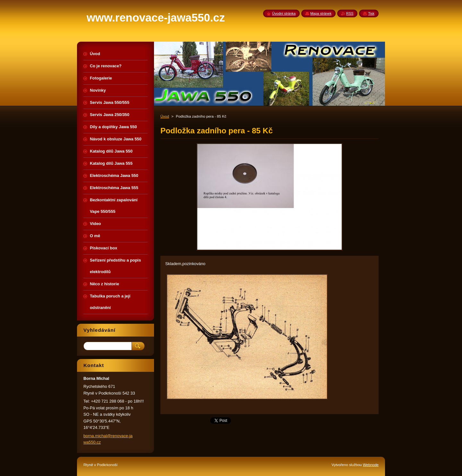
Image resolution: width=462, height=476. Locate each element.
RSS (350, 13)
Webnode (371, 465)
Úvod (165, 116)
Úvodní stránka (284, 13)
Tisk (371, 13)
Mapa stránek (321, 13)
